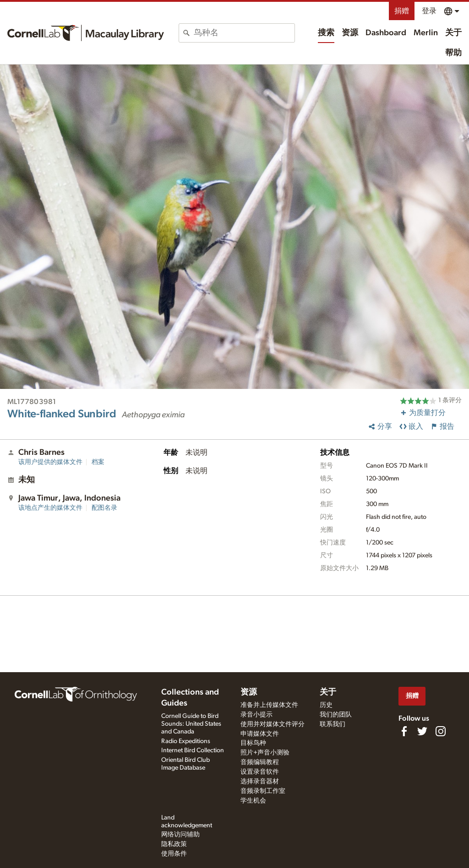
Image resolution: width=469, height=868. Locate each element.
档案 (98, 462)
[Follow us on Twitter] (422, 731)
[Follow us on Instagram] (441, 731)
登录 (429, 11)
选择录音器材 (260, 782)
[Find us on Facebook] (404, 731)
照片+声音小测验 (265, 753)
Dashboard (386, 33)
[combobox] (244, 33)
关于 (453, 33)
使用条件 (174, 854)
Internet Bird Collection (193, 750)
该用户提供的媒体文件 (50, 462)
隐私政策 (174, 844)
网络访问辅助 (180, 835)
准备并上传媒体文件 (269, 705)
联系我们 (333, 724)
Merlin (426, 33)
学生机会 (253, 801)
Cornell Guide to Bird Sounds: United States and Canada (191, 724)
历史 (326, 705)
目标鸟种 (253, 743)
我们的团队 (336, 715)
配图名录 (104, 508)
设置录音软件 (260, 772)
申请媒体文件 (260, 734)
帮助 (453, 53)
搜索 (326, 33)
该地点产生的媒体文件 (50, 508)
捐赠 (402, 11)
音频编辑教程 (260, 762)
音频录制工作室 (263, 791)
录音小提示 (256, 715)
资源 (350, 33)
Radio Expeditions (186, 741)
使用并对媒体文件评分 (273, 724)
